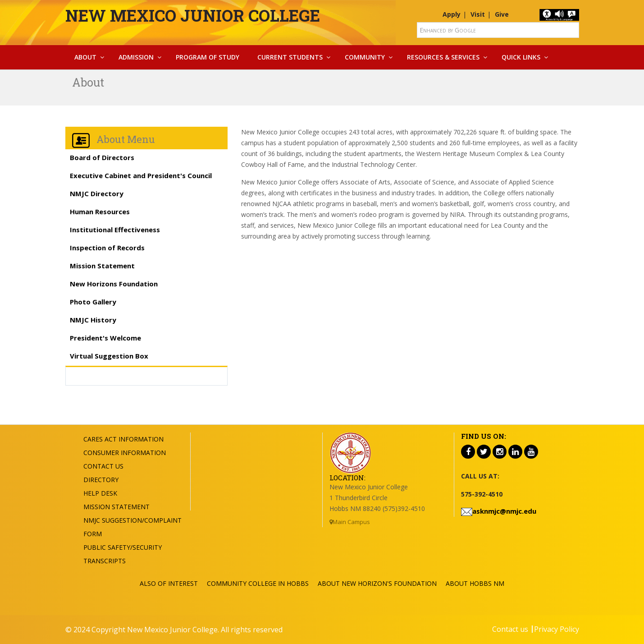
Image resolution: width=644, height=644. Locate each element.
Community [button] (365, 57)
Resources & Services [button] (443, 57)
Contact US (103, 466)
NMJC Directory (97, 193)
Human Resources (100, 212)
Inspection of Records (107, 248)
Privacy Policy (557, 629)
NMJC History (93, 320)
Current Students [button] (290, 57)
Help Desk (100, 493)
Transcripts (105, 561)
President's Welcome (105, 338)
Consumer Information (125, 453)
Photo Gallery (93, 302)
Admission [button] (136, 57)
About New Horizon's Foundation (377, 583)
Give (502, 14)
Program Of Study (208, 57)
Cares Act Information (123, 439)
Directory (101, 480)
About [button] (85, 57)
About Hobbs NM (475, 583)
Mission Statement (102, 266)
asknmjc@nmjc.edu (504, 511)
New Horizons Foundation (114, 284)
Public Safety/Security (123, 547)
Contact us (510, 629)
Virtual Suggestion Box (109, 356)
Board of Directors (102, 157)
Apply (452, 14)
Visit (478, 14)
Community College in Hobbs (258, 583)
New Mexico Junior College (193, 15)
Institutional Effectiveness (115, 230)
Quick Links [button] (521, 57)
